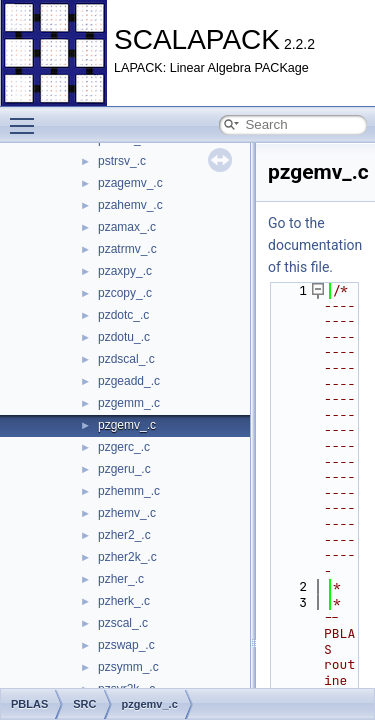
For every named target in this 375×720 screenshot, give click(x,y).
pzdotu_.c (124, 337)
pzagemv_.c (130, 183)
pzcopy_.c (125, 293)
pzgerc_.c (124, 447)
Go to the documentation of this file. (315, 245)
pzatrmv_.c (127, 249)
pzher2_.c (124, 535)
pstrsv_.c (122, 161)
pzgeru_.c (124, 469)
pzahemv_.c (130, 205)
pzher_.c (121, 579)
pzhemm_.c (129, 491)
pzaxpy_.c (125, 271)
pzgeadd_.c (129, 381)
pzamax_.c (127, 227)
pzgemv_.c (127, 425)
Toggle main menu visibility (27, 117)
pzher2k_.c (127, 557)
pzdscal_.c (126, 359)
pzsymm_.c (128, 667)
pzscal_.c (123, 623)
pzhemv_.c (127, 513)
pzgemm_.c (129, 403)
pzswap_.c (126, 645)
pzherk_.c (124, 601)
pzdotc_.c (123, 315)
